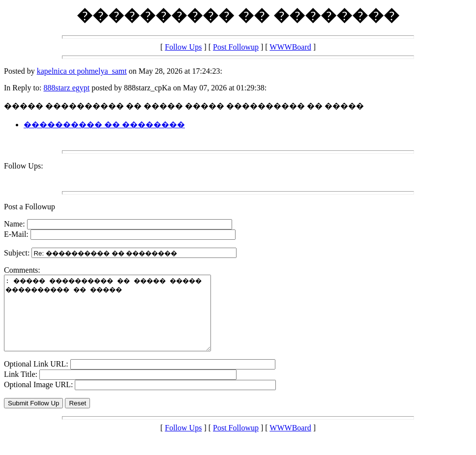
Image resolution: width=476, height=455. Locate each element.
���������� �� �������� (104, 125)
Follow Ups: (24, 166)
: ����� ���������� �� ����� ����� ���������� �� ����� (120, 320)
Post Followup (236, 47)
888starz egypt (66, 88)
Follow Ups (183, 47)
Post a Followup (30, 207)
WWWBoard (290, 47)
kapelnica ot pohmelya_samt (82, 71)
